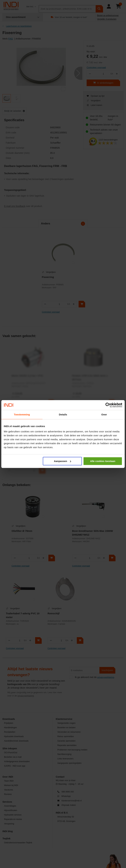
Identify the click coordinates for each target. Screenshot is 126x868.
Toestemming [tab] (22, 414)
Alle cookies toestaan (103, 461)
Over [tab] (104, 414)
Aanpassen (63, 461)
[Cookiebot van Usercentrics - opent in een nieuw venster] (108, 405)
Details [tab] (63, 414)
